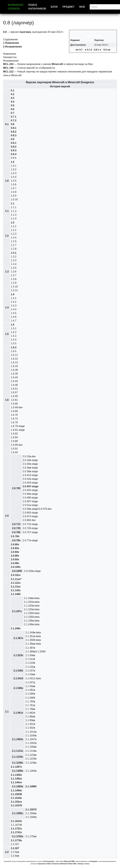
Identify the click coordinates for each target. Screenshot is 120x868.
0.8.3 (14, 135)
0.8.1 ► (98, 50)
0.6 (12, 109)
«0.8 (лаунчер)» (48, 861)
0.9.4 (14, 154)
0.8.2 (14, 132)
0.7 (12, 113)
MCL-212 (8, 72)
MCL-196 (8, 68)
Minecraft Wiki (70, 861)
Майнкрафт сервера (16, 7)
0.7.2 (14, 120)
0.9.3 (14, 150)
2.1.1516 (16, 798)
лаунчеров (51, 82)
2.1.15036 (16, 794)
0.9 (12, 139)
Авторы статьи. (84, 864)
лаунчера (25, 32)
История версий (60, 86)
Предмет (68, 7)
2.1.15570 (31, 810)
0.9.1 (14, 143)
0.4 (12, 102)
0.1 (12, 90)
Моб (82, 7)
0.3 (12, 98)
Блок (54, 7)
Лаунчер (99, 40)
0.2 (12, 94)
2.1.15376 (16, 805)
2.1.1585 (18, 813)
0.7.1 (14, 117)
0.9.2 (14, 147)
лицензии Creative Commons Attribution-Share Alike (57, 864)
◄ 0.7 (79, 50)
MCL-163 (8, 64)
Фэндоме (94, 861)
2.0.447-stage (31, 486)
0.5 (12, 105)
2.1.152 (16, 802)
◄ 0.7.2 (88, 50)
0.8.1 (14, 128)
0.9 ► (107, 50)
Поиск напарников (37, 7)
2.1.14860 (31, 786)
